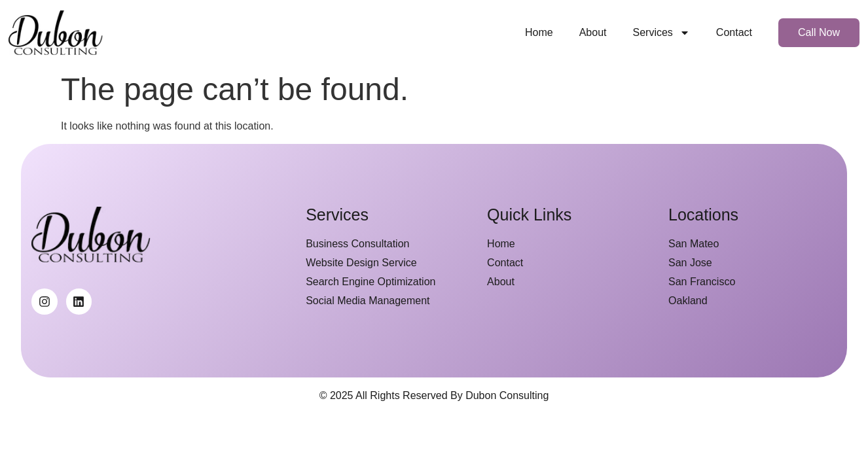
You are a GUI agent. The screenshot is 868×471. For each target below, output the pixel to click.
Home (539, 32)
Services (661, 33)
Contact (734, 32)
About (593, 32)
